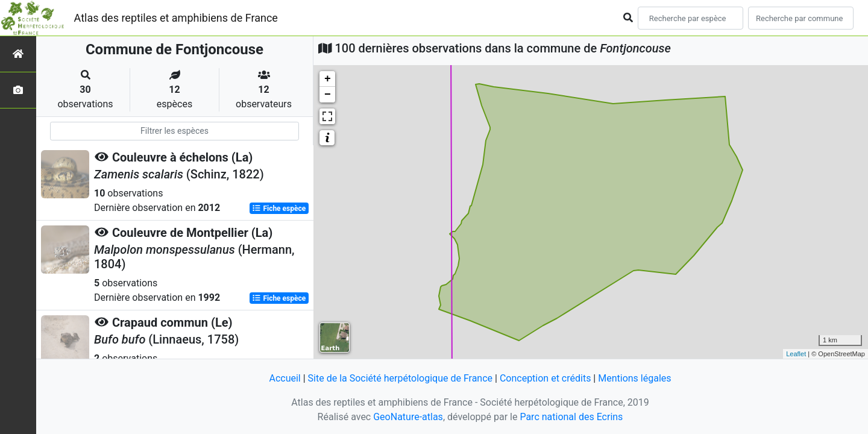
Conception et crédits (546, 378)
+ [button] (328, 79)
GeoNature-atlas (408, 417)
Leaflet (796, 354)
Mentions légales (634, 378)
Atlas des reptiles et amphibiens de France (176, 18)
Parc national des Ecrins (571, 417)
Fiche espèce (279, 209)
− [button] (328, 95)
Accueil (285, 378)
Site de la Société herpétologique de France (400, 378)
